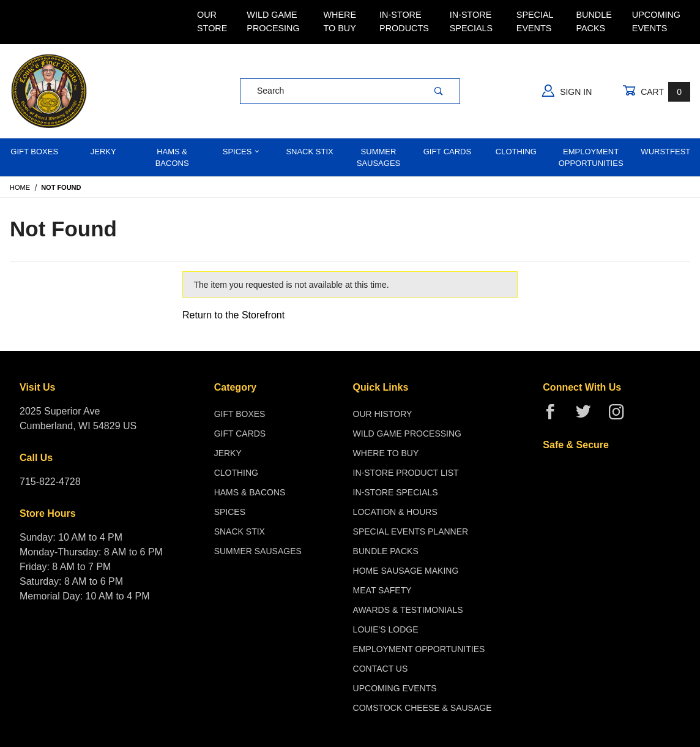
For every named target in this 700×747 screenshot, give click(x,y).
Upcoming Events (656, 21)
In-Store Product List (406, 473)
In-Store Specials (471, 21)
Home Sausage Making (406, 571)
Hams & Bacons (172, 158)
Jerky (103, 152)
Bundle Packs (594, 21)
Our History (383, 414)
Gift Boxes (34, 152)
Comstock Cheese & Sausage (423, 708)
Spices (241, 152)
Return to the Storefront (233, 315)
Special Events (535, 21)
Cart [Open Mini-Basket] (656, 92)
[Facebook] (555, 417)
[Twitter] (588, 417)
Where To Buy (340, 21)
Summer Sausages (379, 158)
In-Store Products (404, 21)
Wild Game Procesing (273, 21)
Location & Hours (395, 512)
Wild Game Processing (407, 434)
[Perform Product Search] (439, 91)
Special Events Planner (411, 531)
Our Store (212, 21)
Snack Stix (309, 152)
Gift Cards (448, 152)
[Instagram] (621, 417)
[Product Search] (329, 91)
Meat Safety (382, 590)
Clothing (516, 152)
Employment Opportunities (591, 158)
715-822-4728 (50, 482)
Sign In (567, 91)
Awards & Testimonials (408, 610)
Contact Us (381, 669)
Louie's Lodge (386, 629)
